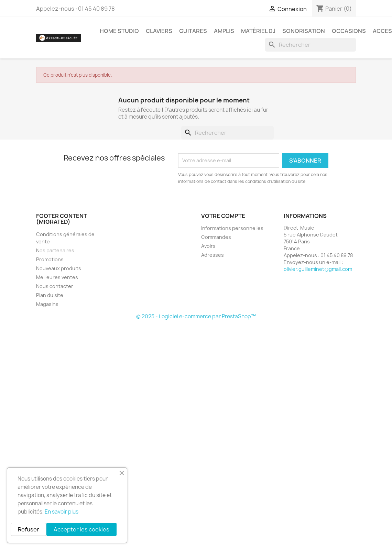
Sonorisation (304, 31)
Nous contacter (55, 286)
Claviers (159, 31)
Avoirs (208, 246)
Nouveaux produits (59, 268)
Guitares (193, 31)
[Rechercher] (311, 45)
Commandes (216, 237)
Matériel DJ (258, 31)
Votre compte (223, 216)
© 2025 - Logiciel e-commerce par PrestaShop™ (196, 316)
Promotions (50, 259)
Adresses (213, 255)
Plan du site (50, 295)
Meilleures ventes (57, 277)
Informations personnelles (232, 228)
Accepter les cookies (81, 529)
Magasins (47, 304)
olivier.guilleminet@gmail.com (318, 269)
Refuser (29, 529)
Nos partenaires (55, 250)
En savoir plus (62, 512)
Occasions (349, 31)
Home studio (119, 31)
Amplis (224, 31)
